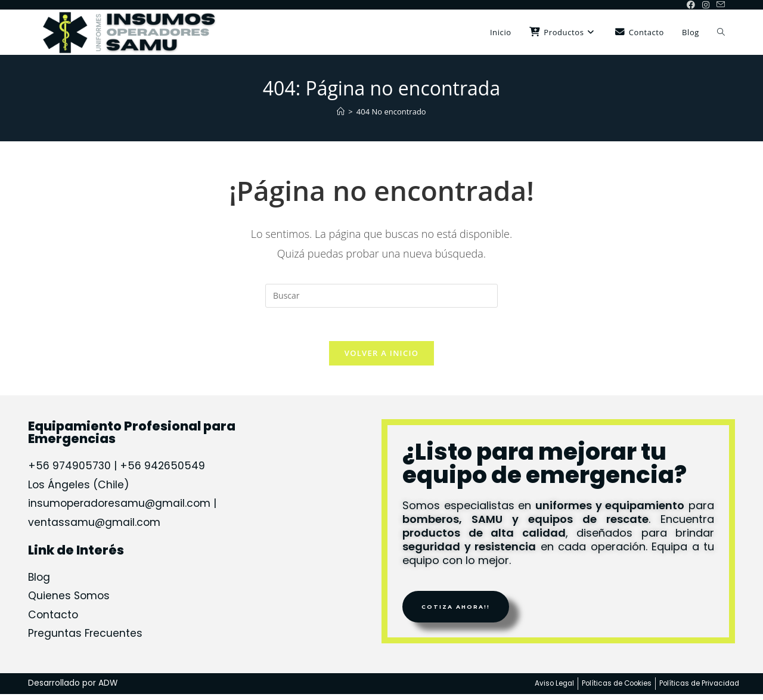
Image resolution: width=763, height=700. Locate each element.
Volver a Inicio (381, 355)
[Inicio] (341, 111)
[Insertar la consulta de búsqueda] (381, 296)
